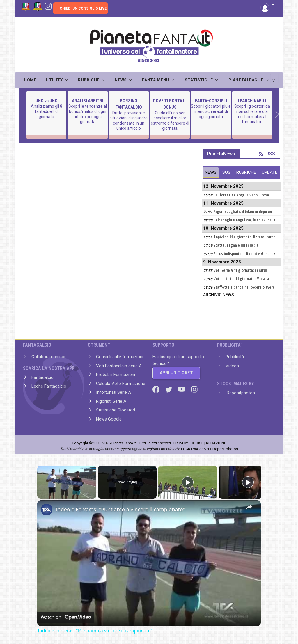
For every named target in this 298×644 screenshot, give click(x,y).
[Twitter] (169, 389)
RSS (267, 154)
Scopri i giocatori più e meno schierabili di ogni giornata (211, 111)
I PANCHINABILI (252, 101)
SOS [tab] (226, 172)
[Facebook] (157, 389)
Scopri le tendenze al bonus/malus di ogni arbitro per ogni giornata (88, 114)
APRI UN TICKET (176, 373)
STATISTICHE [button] (199, 80)
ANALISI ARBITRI (88, 101)
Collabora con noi (48, 357)
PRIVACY (181, 443)
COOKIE (197, 443)
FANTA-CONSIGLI (211, 101)
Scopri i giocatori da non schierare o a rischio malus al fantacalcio (252, 114)
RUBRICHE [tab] (246, 172)
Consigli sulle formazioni (120, 357)
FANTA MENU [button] (156, 80)
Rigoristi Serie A (111, 401)
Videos (232, 366)
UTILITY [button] (54, 80)
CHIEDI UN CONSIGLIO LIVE (83, 8)
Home (30, 80)
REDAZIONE (216, 443)
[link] (47, 510)
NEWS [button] (121, 80)
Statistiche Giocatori (116, 410)
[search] (274, 79)
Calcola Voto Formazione (121, 384)
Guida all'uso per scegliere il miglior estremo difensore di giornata (170, 121)
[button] (267, 5)
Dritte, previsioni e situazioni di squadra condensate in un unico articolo (129, 121)
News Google (109, 419)
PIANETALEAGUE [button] (246, 80)
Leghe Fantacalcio (49, 386)
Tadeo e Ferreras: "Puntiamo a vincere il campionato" (120, 509)
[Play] (188, 482)
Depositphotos (240, 393)
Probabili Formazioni (116, 375)
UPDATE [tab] (270, 172)
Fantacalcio (42, 377)
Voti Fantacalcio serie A (119, 366)
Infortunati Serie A (113, 392)
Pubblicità (235, 357)
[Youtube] (182, 389)
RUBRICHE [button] (89, 80)
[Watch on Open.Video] (66, 617)
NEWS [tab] (211, 172)
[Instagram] (48, 6)
